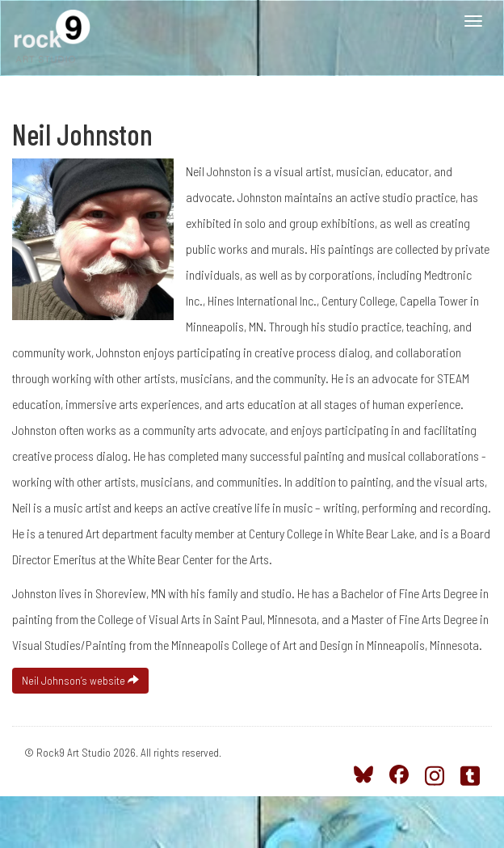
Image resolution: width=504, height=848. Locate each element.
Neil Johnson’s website (80, 680)
